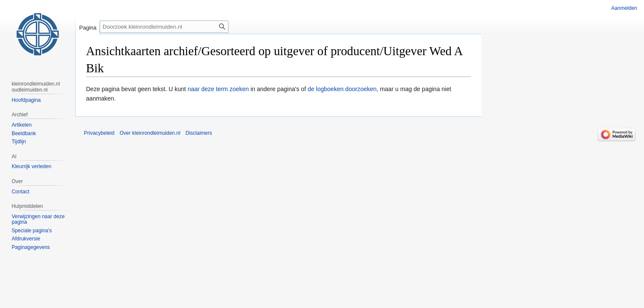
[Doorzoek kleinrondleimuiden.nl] (164, 27)
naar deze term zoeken (218, 89)
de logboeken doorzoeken (342, 89)
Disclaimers (199, 133)
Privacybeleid (99, 133)
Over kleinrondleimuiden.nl (150, 133)
